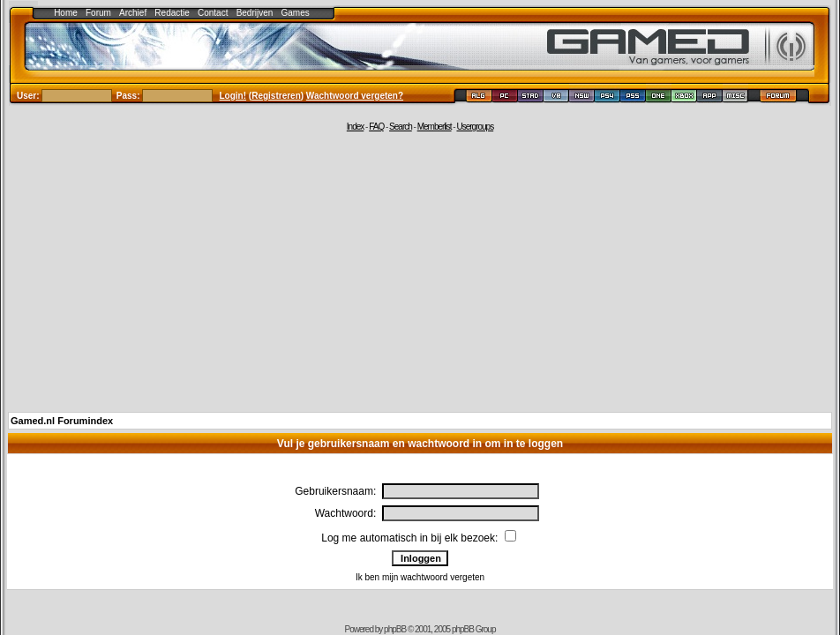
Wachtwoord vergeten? (355, 96)
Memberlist (435, 127)
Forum (98, 13)
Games (296, 13)
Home (66, 13)
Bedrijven (255, 13)
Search (401, 127)
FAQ (376, 127)
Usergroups (475, 127)
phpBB (395, 629)
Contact (213, 13)
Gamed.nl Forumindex (62, 421)
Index (355, 127)
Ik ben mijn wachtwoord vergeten (420, 577)
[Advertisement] (420, 271)
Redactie (172, 13)
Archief (133, 13)
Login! (233, 96)
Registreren (276, 96)
